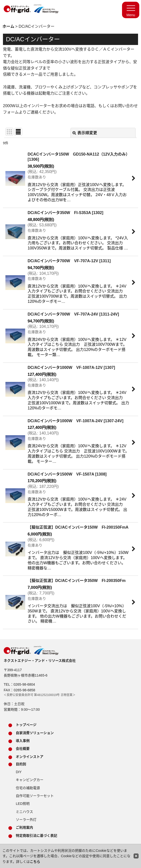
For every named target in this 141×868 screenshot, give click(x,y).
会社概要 (23, 749)
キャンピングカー (30, 780)
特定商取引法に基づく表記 (36, 836)
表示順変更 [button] (85, 133)
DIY (19, 772)
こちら (35, 862)
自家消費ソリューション (35, 733)
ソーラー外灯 (26, 820)
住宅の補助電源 (28, 788)
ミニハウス (24, 812)
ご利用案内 (24, 828)
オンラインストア (30, 757)
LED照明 (23, 804)
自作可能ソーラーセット (35, 796)
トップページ (26, 725)
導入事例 (23, 741)
